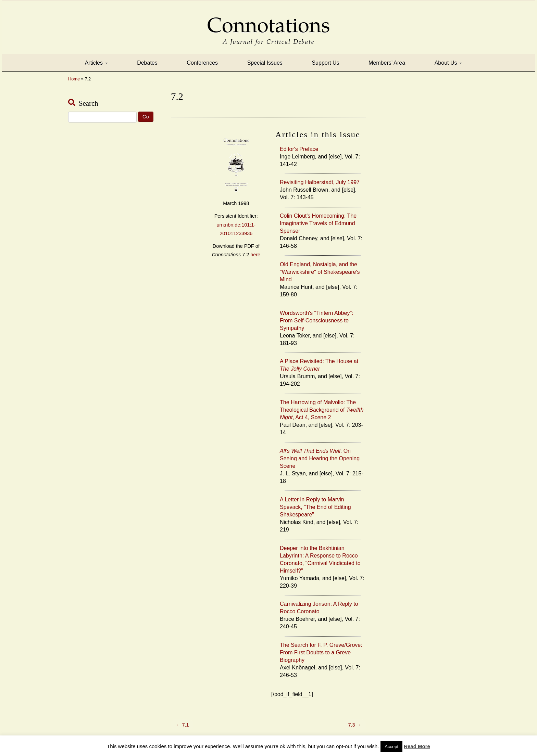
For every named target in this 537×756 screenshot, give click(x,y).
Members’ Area (387, 63)
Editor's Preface (299, 149)
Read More (417, 746)
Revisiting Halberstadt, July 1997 (320, 182)
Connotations (268, 20)
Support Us (325, 63)
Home (74, 79)
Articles (96, 63)
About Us (448, 63)
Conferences (202, 63)
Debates (147, 63)
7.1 (182, 725)
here (255, 255)
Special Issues (265, 63)
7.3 (355, 725)
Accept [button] (391, 747)
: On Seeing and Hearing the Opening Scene (320, 458)
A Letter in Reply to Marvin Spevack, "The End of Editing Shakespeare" (315, 507)
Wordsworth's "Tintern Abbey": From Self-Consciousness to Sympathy (317, 321)
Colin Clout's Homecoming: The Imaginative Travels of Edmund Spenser (318, 223)
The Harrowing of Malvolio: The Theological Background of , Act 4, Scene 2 (322, 410)
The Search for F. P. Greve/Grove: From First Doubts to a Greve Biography (321, 652)
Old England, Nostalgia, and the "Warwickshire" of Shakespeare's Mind (320, 272)
